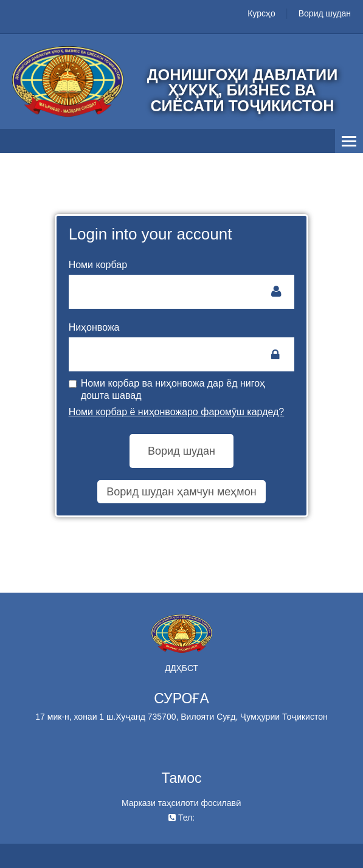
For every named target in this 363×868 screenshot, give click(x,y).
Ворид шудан (325, 13)
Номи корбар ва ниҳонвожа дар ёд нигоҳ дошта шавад (167, 389)
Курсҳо (261, 13)
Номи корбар (98, 265)
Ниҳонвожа (94, 327)
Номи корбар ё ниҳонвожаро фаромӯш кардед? (177, 412)
